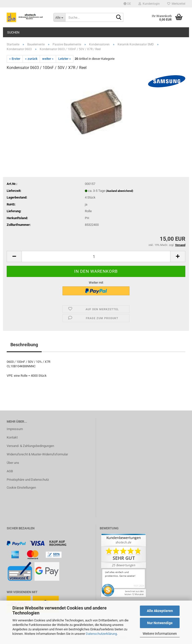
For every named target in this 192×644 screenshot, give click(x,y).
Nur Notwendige (160, 623)
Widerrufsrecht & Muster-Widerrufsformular (37, 454)
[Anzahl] (96, 256)
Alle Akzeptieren (160, 611)
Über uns (13, 463)
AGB (10, 471)
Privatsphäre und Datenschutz (28, 480)
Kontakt (12, 437)
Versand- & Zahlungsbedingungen (30, 446)
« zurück (31, 59)
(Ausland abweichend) (120, 191)
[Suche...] (59, 17)
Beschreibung (24, 345)
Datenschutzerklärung (101, 634)
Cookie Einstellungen (21, 488)
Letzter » (65, 59)
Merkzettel (176, 4)
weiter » (48, 59)
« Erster (15, 59)
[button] (127, 4)
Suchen (13, 32)
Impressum (15, 429)
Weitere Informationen (160, 634)
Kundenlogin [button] (149, 4)
